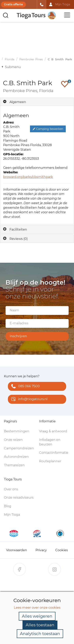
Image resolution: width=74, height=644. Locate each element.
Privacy (41, 550)
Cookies (62, 550)
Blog (8, 506)
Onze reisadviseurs (19, 498)
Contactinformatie (54, 453)
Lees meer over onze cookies (37, 607)
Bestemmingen (17, 431)
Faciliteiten (18, 229)
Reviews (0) (19, 239)
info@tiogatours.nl (28, 399)
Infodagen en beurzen (50, 442)
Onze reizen (13, 440)
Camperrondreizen (19, 448)
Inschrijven (18, 336)
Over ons (11, 489)
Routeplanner (50, 461)
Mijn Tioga (12, 515)
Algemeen (18, 102)
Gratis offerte (13, 4)
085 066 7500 (25, 387)
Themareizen (14, 465)
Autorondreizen (16, 457)
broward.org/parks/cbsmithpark (28, 177)
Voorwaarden (17, 550)
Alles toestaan (40, 625)
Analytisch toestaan (40, 634)
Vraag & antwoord (53, 431)
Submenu (13, 67)
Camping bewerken (48, 129)
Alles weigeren (37, 616)
